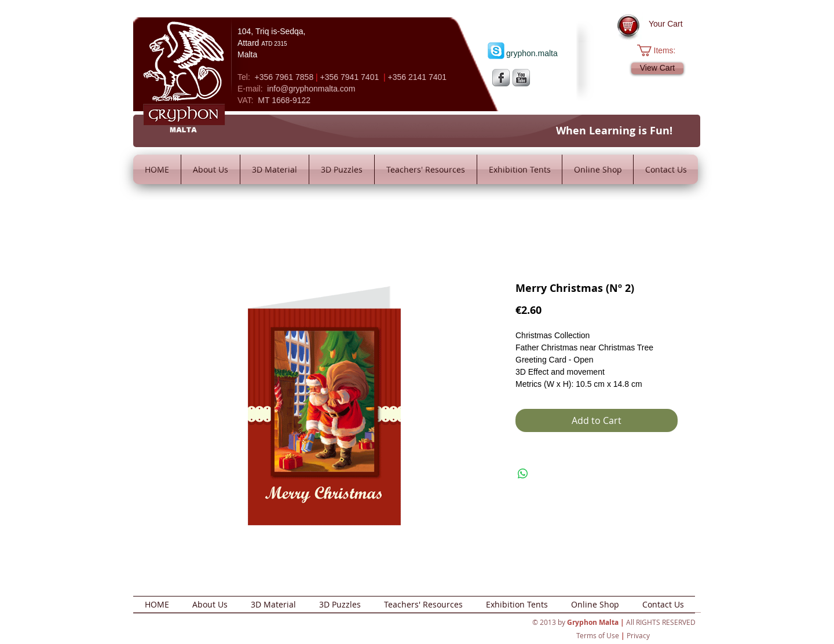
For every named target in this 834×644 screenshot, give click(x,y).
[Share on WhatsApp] (523, 474)
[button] (662, 50)
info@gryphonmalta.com (311, 89)
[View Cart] (657, 68)
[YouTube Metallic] (521, 78)
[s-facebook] (501, 78)
